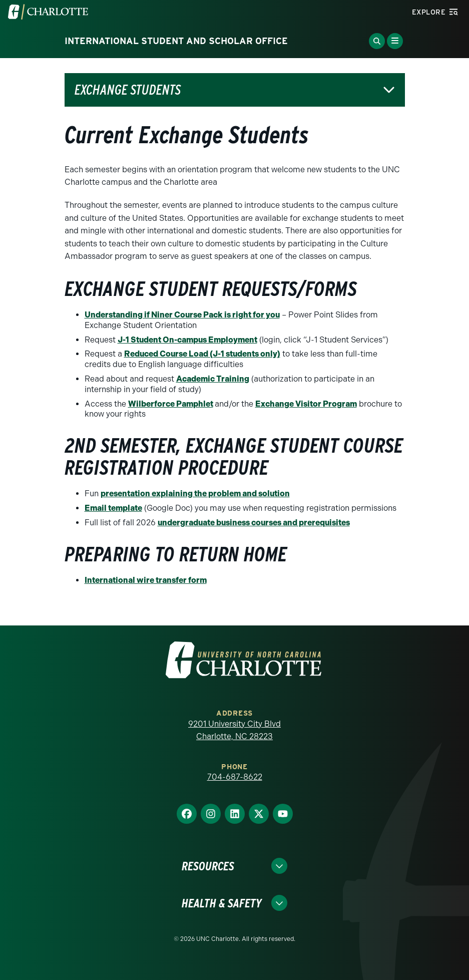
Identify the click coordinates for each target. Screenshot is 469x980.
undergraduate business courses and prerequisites (254, 523)
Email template (113, 508)
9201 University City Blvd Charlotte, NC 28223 (234, 730)
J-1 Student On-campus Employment (187, 340)
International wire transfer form (146, 580)
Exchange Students (128, 90)
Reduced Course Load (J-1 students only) (202, 354)
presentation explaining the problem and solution (195, 494)
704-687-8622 (235, 777)
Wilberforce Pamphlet (171, 404)
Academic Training (213, 379)
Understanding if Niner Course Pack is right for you (182, 315)
